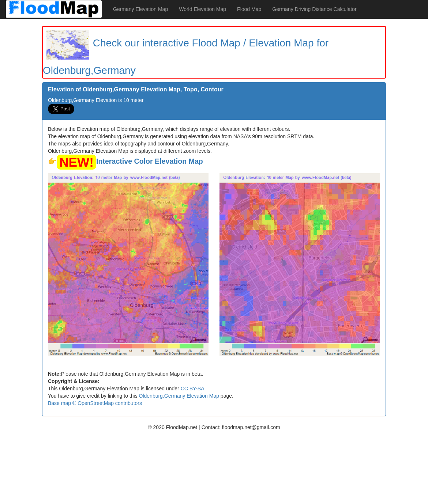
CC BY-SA (193, 389)
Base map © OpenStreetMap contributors (95, 403)
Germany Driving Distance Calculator (314, 9)
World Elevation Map (202, 9)
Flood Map (249, 9)
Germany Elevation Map (140, 9)
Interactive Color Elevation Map (150, 161)
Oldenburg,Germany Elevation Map (179, 396)
